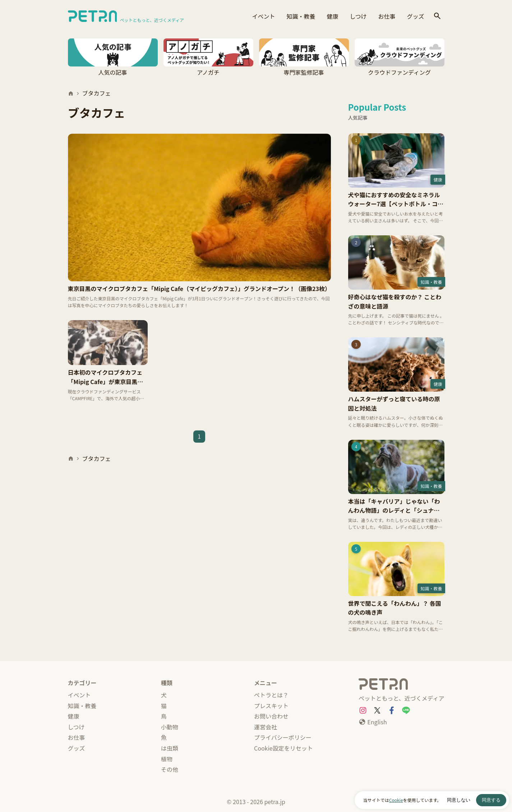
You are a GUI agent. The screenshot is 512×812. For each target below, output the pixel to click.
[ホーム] (71, 93)
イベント (263, 16)
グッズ (415, 16)
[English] (373, 722)
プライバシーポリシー (283, 737)
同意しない (459, 800)
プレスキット (271, 706)
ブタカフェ (97, 93)
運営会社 (266, 727)
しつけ (358, 16)
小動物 (170, 727)
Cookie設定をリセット (283, 748)
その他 (170, 769)
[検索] (437, 16)
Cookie (396, 800)
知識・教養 (301, 16)
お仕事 (387, 16)
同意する (491, 800)
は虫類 (170, 748)
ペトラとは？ (271, 695)
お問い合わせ (271, 716)
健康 (332, 16)
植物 (167, 759)
